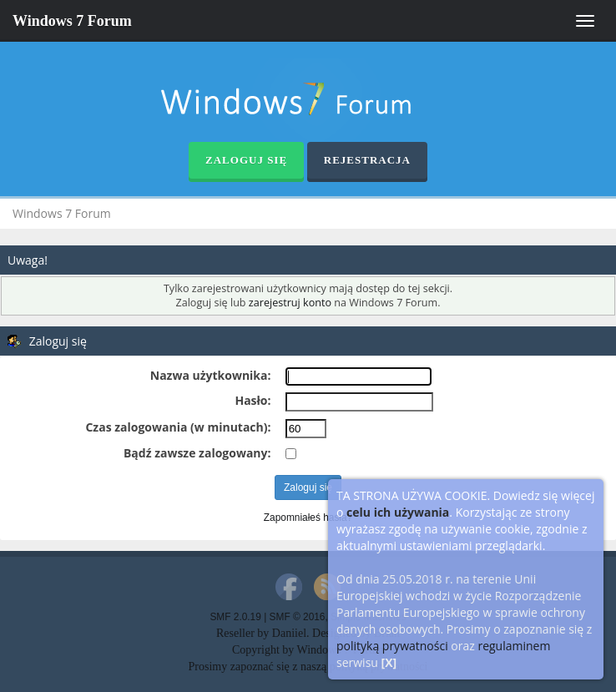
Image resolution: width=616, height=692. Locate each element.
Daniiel (289, 633)
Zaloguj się (246, 160)
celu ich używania (398, 512)
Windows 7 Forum (72, 21)
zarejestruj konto (290, 303)
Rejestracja (367, 160)
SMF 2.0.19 (235, 617)
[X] (389, 662)
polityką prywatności (392, 646)
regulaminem (514, 646)
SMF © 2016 (298, 617)
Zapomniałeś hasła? (308, 518)
